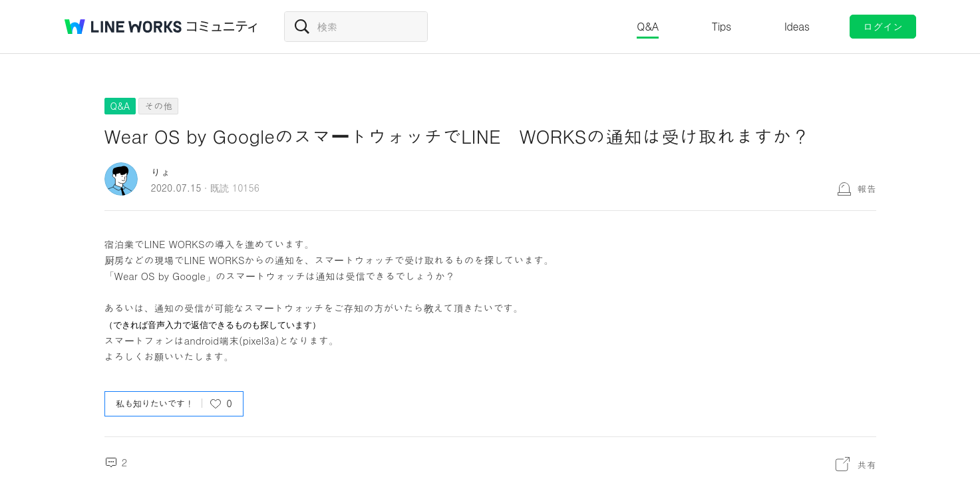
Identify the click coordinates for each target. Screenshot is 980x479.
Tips (722, 26)
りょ (161, 172)
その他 (158, 106)
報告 (867, 188)
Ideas (797, 26)
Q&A (648, 26)
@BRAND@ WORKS (123, 27)
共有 (867, 464)
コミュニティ (222, 27)
